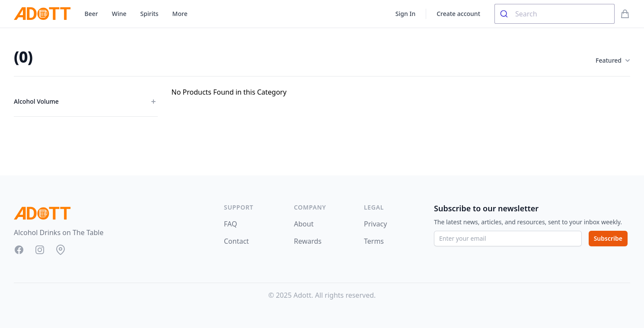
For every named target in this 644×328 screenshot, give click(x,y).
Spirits (150, 14)
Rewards (308, 241)
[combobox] (555, 14)
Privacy (375, 224)
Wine (119, 14)
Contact (236, 241)
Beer (91, 14)
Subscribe (608, 238)
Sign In (405, 14)
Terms (374, 241)
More (180, 14)
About (304, 224)
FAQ (230, 224)
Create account (458, 14)
